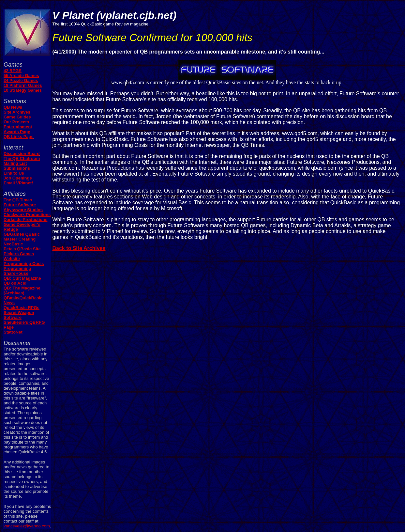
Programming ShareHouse (17, 271)
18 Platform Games (23, 85)
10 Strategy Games (23, 90)
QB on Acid (15, 283)
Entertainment (18, 127)
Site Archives (17, 112)
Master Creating (20, 239)
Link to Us (14, 173)
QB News (13, 107)
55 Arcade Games (21, 76)
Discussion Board (22, 154)
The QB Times (18, 200)
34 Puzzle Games (21, 80)
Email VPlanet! (18, 183)
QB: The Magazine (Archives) (22, 290)
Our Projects (16, 122)
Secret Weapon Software (19, 315)
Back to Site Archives (79, 248)
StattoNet (13, 332)
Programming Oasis (24, 264)
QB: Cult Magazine (22, 278)
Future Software (20, 205)
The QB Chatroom (22, 158)
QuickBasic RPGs (22, 308)
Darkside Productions (25, 219)
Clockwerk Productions (27, 215)
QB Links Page (19, 137)
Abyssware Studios (23, 210)
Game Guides (17, 117)
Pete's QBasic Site (22, 249)
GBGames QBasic (22, 234)
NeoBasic (13, 244)
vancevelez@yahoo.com (27, 526)
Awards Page (17, 132)
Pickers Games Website (19, 256)
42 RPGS (13, 71)
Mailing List (15, 163)
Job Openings (18, 178)
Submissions (17, 168)
